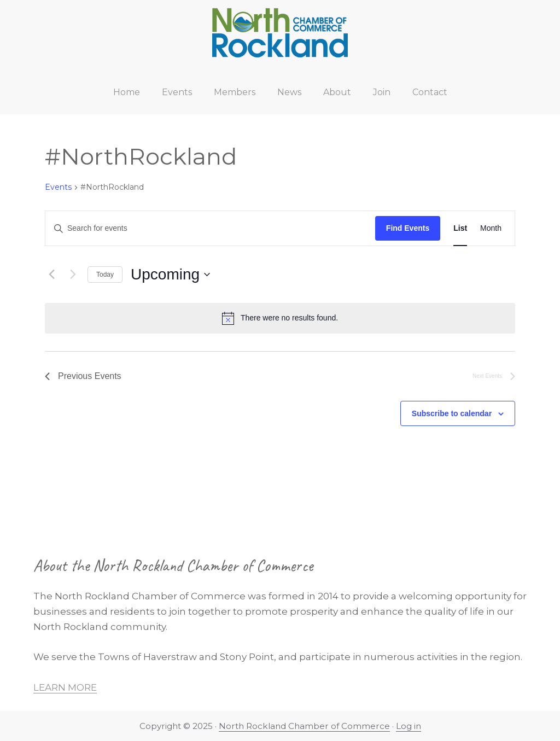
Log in (409, 726)
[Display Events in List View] (460, 228)
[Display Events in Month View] (491, 228)
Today (105, 275)
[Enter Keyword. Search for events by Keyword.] (210, 228)
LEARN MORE (65, 687)
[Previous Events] (51, 275)
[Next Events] (73, 275)
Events (58, 187)
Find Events (408, 228)
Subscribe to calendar (452, 413)
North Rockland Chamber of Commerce (304, 726)
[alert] (280, 318)
